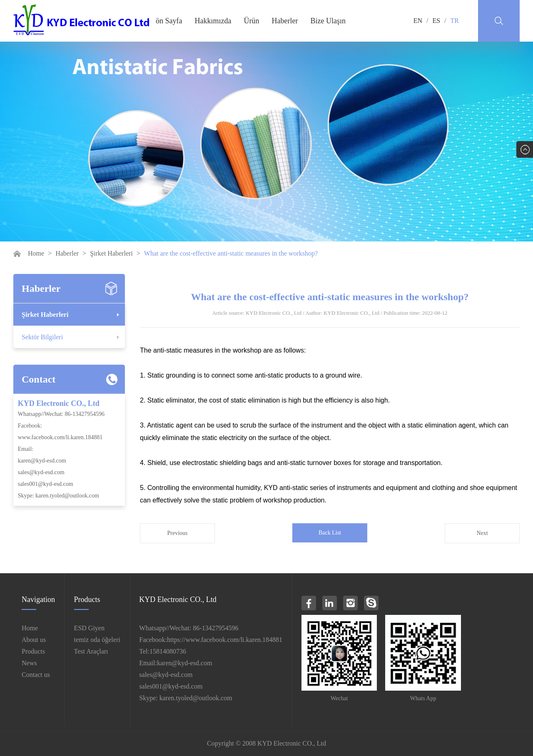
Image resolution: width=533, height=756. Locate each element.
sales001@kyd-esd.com (46, 484)
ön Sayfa (169, 21)
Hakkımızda (213, 21)
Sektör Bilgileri (42, 337)
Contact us (36, 675)
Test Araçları (91, 651)
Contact (39, 379)
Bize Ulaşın (328, 21)
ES (436, 21)
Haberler (285, 21)
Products (33, 651)
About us (34, 640)
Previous (178, 533)
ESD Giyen (89, 628)
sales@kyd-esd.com (41, 472)
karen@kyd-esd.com (42, 461)
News (29, 663)
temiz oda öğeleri (97, 640)
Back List (330, 533)
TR (455, 21)
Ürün (251, 21)
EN (418, 21)
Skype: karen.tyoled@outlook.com (59, 496)
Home (36, 253)
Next (482, 533)
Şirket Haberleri (111, 253)
